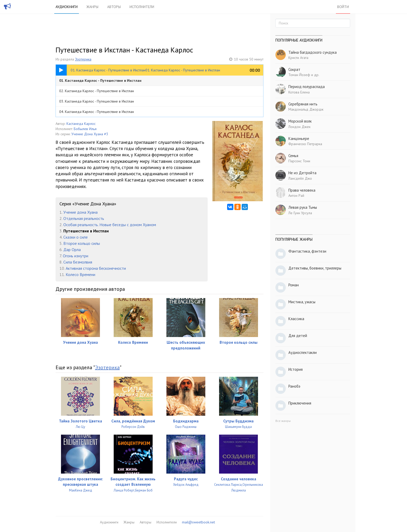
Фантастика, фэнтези (307, 251)
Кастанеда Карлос (81, 124)
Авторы (114, 7)
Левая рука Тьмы (303, 207)
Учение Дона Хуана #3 (90, 134)
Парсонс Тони (299, 161)
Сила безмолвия (78, 262)
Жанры (92, 7)
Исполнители (142, 7)
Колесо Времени (80, 274)
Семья (293, 156)
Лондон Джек (299, 127)
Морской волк (300, 121)
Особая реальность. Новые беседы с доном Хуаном (110, 225)
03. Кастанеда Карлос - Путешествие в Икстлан (97, 101)
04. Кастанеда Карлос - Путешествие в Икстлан (97, 112)
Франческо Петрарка (305, 144)
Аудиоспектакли (303, 352)
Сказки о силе (76, 237)
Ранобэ (294, 386)
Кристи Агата (298, 58)
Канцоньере (299, 139)
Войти (343, 7)
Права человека (302, 190)
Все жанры (283, 421)
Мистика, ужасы (302, 302)
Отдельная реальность (84, 218)
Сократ (294, 69)
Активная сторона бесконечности (96, 268)
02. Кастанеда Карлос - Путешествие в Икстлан (97, 91)
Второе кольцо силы (82, 243)
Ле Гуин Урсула (300, 213)
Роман (294, 285)
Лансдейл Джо (300, 178)
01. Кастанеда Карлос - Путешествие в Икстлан (100, 80)
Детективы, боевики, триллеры (315, 268)
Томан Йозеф (299, 75)
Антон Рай (296, 196)
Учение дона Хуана (80, 212)
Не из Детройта (302, 173)
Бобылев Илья (85, 129)
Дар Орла (72, 250)
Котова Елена (299, 92)
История (296, 369)
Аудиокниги (67, 7)
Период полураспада (307, 87)
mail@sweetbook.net (198, 522)
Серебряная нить (303, 104)
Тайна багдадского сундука (313, 52)
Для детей (298, 336)
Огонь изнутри (76, 256)
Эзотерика (83, 59)
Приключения (300, 403)
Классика (296, 319)
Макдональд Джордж (306, 109)
